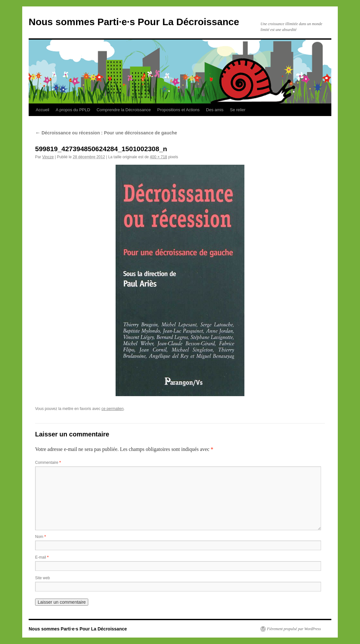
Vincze (48, 157)
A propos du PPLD (73, 110)
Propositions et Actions (178, 110)
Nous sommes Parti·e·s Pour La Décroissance (134, 22)
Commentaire (48, 463)
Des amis (215, 110)
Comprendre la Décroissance (124, 110)
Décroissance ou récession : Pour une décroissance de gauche (106, 133)
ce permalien (113, 409)
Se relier (238, 110)
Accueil (43, 110)
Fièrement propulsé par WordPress (294, 629)
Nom (40, 537)
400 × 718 (158, 157)
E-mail (42, 557)
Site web (43, 578)
